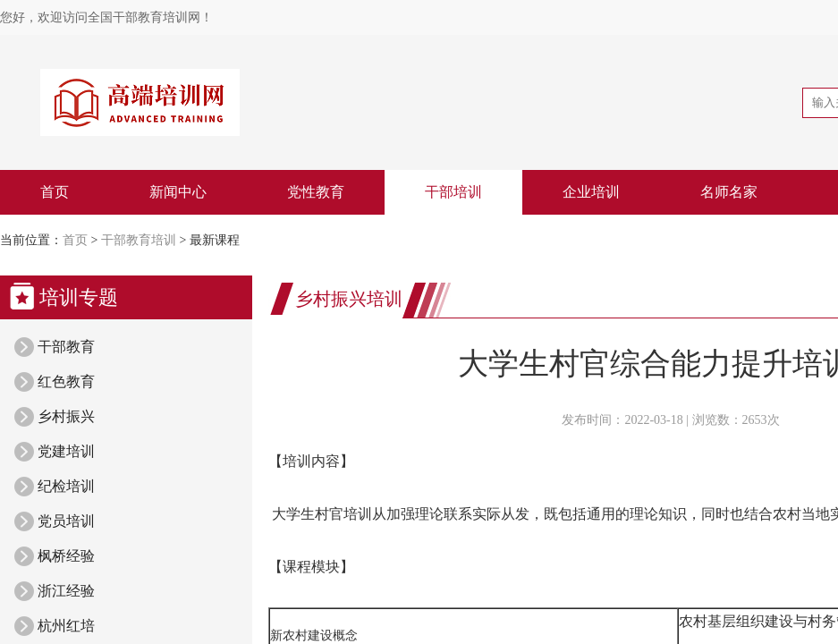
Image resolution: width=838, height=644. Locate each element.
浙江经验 (66, 591)
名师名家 (729, 192)
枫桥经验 (66, 556)
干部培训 (453, 192)
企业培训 (591, 192)
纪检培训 (66, 486)
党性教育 (316, 192)
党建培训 (66, 451)
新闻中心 (178, 192)
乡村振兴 (66, 416)
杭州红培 (66, 626)
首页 (55, 192)
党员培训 (66, 521)
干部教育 (66, 347)
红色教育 (66, 381)
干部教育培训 (139, 240)
